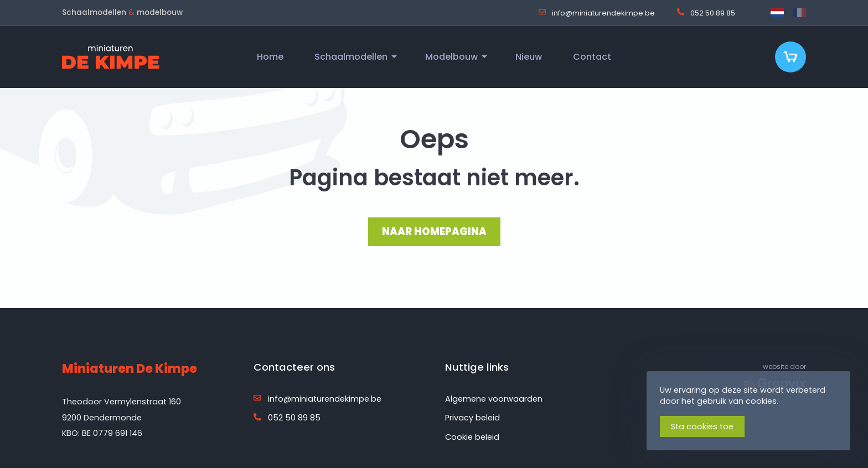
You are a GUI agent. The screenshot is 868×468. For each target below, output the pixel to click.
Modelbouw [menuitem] (451, 57)
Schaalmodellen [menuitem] (351, 57)
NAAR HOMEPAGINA (434, 232)
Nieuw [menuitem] (529, 57)
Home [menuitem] (270, 57)
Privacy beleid (472, 418)
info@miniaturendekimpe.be (597, 13)
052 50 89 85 (706, 13)
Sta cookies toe (702, 427)
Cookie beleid (472, 437)
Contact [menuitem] (592, 57)
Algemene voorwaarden (494, 399)
